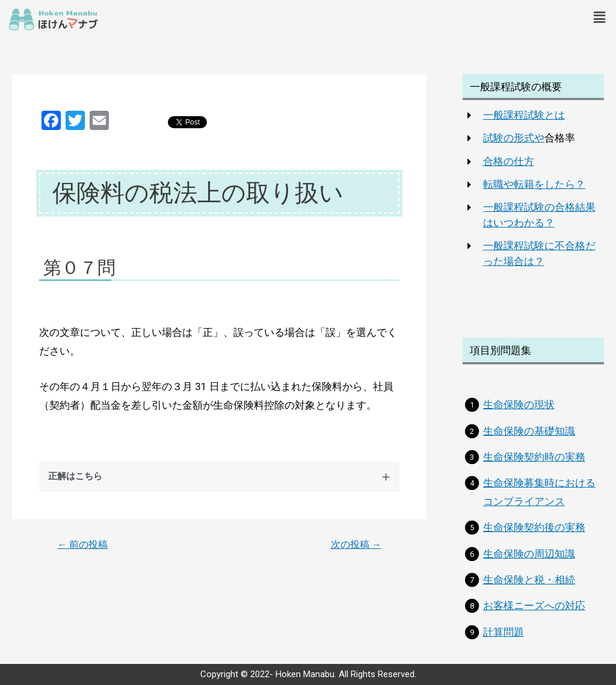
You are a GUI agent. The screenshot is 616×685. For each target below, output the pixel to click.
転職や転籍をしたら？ (534, 184)
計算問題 (504, 632)
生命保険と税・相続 (529, 580)
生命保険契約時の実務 (534, 457)
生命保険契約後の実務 (534, 527)
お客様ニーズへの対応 (534, 606)
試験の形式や (514, 138)
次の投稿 (356, 545)
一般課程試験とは (524, 115)
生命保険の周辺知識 (529, 554)
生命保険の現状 (519, 404)
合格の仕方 (509, 161)
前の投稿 (83, 545)
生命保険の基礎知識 (529, 431)
